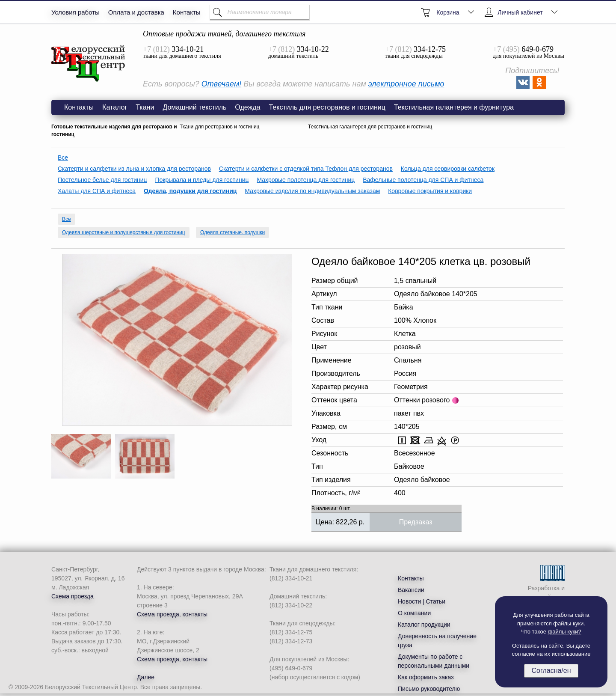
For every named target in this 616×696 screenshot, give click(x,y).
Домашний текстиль (194, 107)
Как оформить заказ (426, 677)
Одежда (247, 107)
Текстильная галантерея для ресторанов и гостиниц (370, 127)
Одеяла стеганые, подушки (232, 232)
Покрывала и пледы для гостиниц (202, 180)
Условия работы (76, 12)
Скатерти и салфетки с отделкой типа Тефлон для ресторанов (306, 169)
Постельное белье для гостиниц (102, 180)
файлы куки (568, 623)
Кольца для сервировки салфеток (448, 169)
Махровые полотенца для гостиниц (306, 180)
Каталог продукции (424, 625)
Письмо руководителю (429, 689)
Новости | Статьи (422, 601)
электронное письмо (406, 84)
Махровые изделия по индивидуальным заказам (312, 191)
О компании (414, 613)
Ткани (145, 107)
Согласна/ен (551, 671)
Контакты (187, 12)
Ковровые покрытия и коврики (430, 191)
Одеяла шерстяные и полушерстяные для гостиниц (124, 232)
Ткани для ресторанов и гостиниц (219, 127)
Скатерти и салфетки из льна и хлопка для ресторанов (134, 169)
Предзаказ (416, 522)
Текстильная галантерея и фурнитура (454, 107)
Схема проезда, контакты (172, 614)
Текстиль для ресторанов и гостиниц (327, 107)
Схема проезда (73, 596)
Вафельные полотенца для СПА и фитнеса (423, 180)
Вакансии (411, 590)
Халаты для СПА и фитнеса (97, 191)
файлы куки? (565, 632)
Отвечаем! (221, 84)
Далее (146, 677)
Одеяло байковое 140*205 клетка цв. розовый (89, 64)
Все (63, 158)
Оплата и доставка (136, 12)
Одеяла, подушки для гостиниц (190, 191)
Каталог (115, 107)
